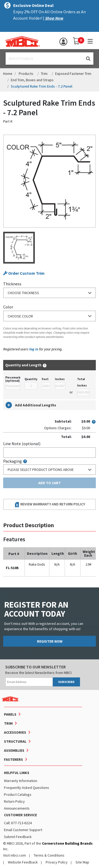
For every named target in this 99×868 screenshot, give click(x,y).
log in (34, 349)
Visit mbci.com (15, 855)
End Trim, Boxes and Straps (32, 80)
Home (8, 74)
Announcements (17, 808)
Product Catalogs (18, 794)
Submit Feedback (18, 837)
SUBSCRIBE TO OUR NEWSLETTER (36, 667)
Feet (45, 379)
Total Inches (82, 382)
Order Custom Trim (24, 273)
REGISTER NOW (50, 641)
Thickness (12, 284)
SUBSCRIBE (66, 682)
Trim (44, 74)
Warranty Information (21, 781)
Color (8, 307)
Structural (15, 741)
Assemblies (14, 750)
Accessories (15, 732)
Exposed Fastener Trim (73, 74)
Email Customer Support (23, 830)
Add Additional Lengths (31, 405)
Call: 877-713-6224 (18, 823)
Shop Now (54, 18)
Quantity (31, 379)
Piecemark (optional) (13, 379)
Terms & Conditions (49, 855)
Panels (10, 714)
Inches (60, 379)
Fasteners (13, 759)
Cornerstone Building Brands (67, 843)
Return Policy (14, 801)
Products (26, 74)
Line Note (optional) (22, 444)
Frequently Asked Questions (27, 788)
